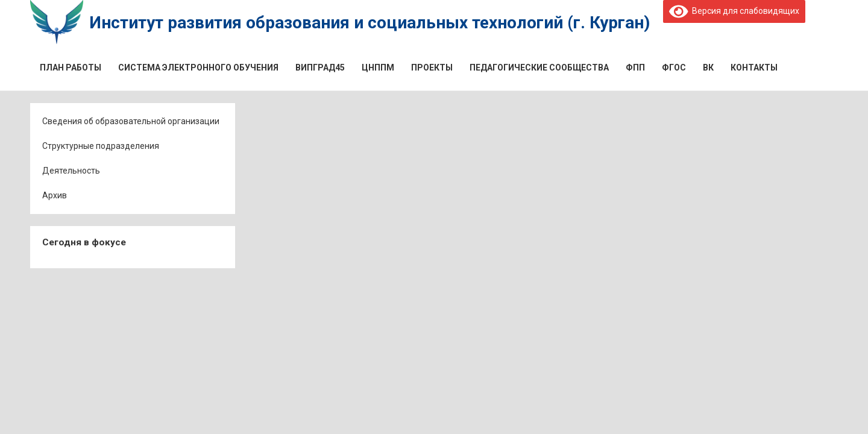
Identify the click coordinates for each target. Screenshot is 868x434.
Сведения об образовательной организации (131, 121)
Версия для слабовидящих (734, 11)
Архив (55, 195)
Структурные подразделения (101, 146)
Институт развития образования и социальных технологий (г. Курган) (370, 23)
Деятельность (71, 171)
